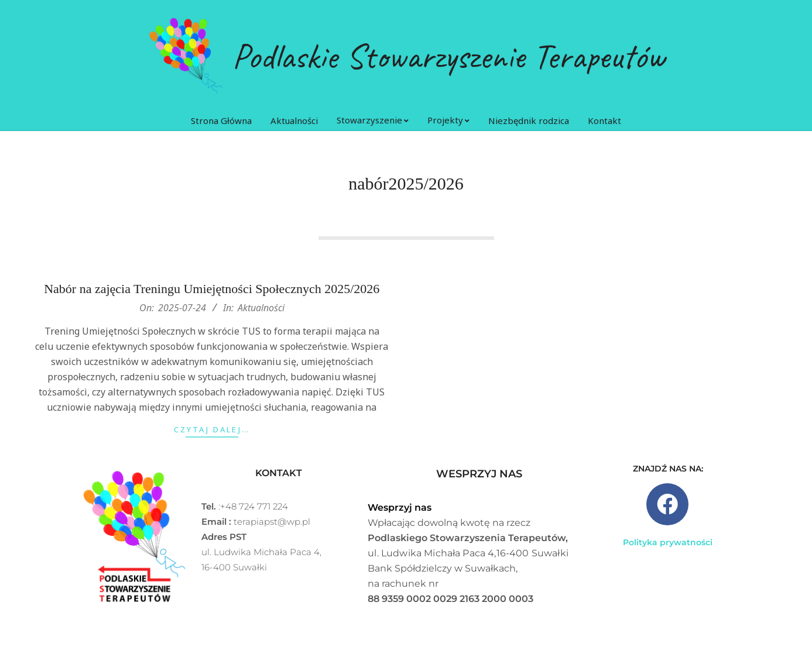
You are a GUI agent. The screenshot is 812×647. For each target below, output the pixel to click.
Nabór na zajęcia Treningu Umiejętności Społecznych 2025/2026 (212, 311)
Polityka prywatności (668, 542)
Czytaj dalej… (212, 452)
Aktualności (261, 330)
